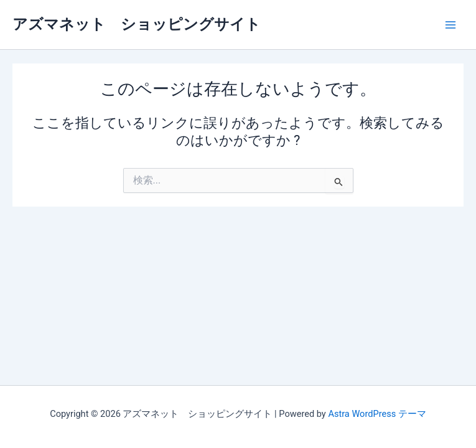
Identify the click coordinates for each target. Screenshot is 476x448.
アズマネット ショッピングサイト (137, 24)
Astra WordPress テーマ (377, 414)
